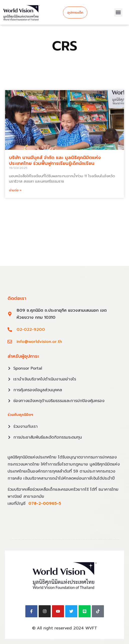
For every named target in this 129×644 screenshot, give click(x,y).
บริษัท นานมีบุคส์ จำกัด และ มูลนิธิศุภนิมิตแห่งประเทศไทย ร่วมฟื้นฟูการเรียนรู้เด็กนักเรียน (55, 160)
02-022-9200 (31, 330)
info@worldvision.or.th (39, 342)
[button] (118, 12)
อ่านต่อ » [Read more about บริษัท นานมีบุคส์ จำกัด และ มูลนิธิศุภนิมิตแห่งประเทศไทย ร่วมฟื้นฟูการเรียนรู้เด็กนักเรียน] (15, 190)
